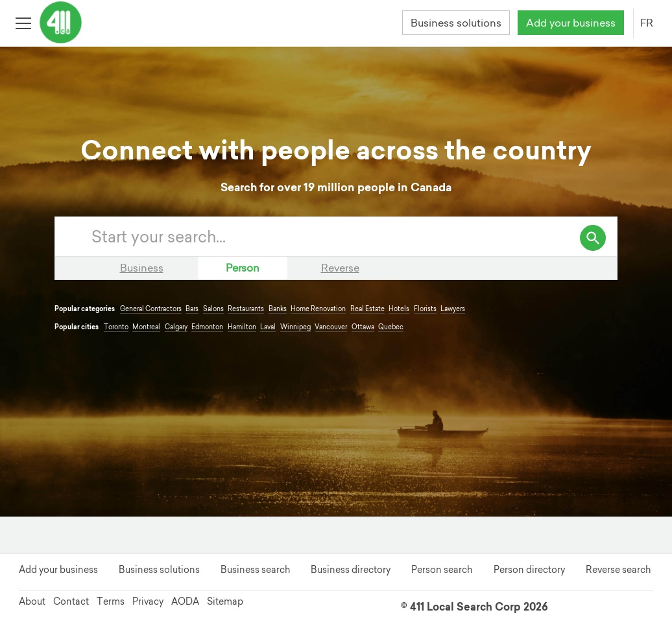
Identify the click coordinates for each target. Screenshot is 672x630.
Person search (442, 570)
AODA (185, 601)
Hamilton (242, 327)
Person (243, 268)
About (32, 601)
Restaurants (246, 309)
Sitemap (225, 601)
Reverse (340, 268)
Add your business (571, 23)
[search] (593, 238)
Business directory (351, 570)
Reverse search (618, 570)
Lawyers (453, 309)
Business (142, 268)
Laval (268, 327)
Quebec (391, 327)
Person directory (529, 570)
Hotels (399, 309)
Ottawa (363, 327)
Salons (213, 309)
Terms (111, 601)
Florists (425, 309)
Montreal (146, 327)
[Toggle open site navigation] (23, 22)
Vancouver (331, 327)
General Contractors (151, 309)
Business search (255, 570)
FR (647, 23)
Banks (278, 309)
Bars (192, 309)
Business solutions (456, 23)
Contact (71, 601)
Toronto (116, 327)
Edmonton (207, 327)
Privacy (148, 601)
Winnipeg (295, 327)
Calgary (176, 327)
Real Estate (367, 309)
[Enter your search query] (349, 237)
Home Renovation (318, 309)
